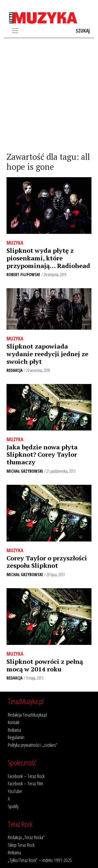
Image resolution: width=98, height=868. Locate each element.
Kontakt (14, 722)
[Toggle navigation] (15, 31)
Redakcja (15, 370)
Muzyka (15, 243)
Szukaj (83, 31)
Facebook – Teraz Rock (26, 776)
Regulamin (16, 737)
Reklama (14, 730)
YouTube (15, 791)
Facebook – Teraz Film (25, 783)
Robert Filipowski (23, 275)
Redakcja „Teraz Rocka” (26, 837)
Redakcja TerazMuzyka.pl (27, 715)
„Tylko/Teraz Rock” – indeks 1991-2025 (40, 860)
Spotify (13, 806)
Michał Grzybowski (25, 471)
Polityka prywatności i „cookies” (33, 745)
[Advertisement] (49, 95)
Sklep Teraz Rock (21, 845)
